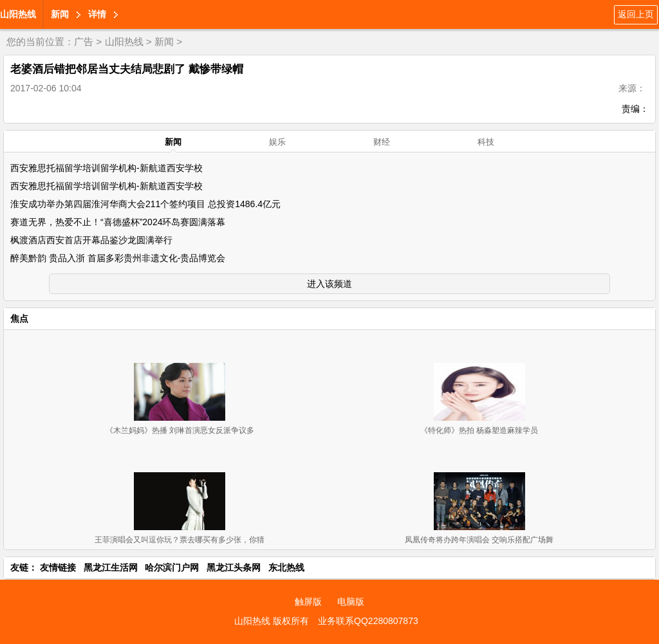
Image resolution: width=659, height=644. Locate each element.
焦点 (19, 318)
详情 (97, 14)
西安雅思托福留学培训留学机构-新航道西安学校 (107, 168)
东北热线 (286, 567)
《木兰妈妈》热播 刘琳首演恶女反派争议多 (180, 430)
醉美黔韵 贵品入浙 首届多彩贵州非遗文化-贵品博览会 (118, 258)
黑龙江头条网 (234, 567)
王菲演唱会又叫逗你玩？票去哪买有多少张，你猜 (180, 540)
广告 (84, 41)
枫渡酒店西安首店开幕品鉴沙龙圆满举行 (91, 240)
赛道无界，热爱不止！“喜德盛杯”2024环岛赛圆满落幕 (118, 222)
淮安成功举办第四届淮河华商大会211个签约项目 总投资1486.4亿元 (145, 204)
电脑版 (351, 602)
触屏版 (308, 602)
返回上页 (636, 14)
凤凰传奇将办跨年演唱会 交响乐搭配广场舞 (479, 540)
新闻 (60, 14)
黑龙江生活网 (111, 567)
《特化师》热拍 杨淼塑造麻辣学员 (479, 430)
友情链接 (58, 567)
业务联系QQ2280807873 (368, 621)
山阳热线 (18, 14)
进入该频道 (329, 284)
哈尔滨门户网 (172, 567)
